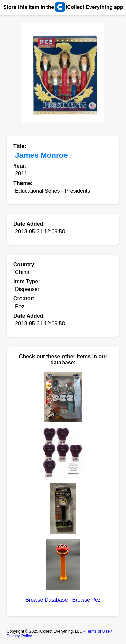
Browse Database (46, 600)
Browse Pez (86, 600)
